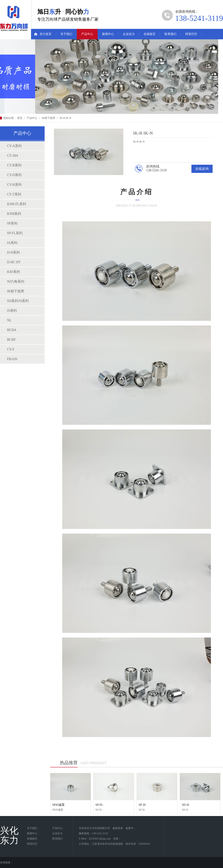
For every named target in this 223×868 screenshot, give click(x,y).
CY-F (11, 349)
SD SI (185, 805)
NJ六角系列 (16, 282)
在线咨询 (202, 169)
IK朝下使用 (48, 118)
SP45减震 (58, 805)
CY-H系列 (14, 185)
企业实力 (129, 34)
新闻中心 (108, 34)
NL (9, 320)
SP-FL (99, 805)
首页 (20, 118)
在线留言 (150, 34)
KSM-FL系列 (17, 204)
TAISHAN (144, 844)
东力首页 (46, 34)
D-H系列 (13, 252)
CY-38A (13, 156)
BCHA (12, 330)
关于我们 (66, 34)
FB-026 (12, 359)
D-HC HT (14, 262)
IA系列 (12, 243)
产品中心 (87, 34)
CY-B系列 (14, 165)
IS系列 (12, 311)
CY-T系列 (14, 194)
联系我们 (170, 34)
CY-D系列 (14, 175)
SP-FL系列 (15, 233)
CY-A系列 (14, 146)
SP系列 (12, 223)
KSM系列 (14, 214)
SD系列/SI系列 (18, 301)
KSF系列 (13, 272)
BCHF (11, 340)
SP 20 (142, 805)
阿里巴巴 (191, 34)
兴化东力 (9, 835)
